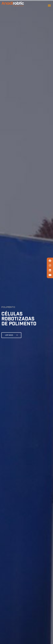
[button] (49, 5)
